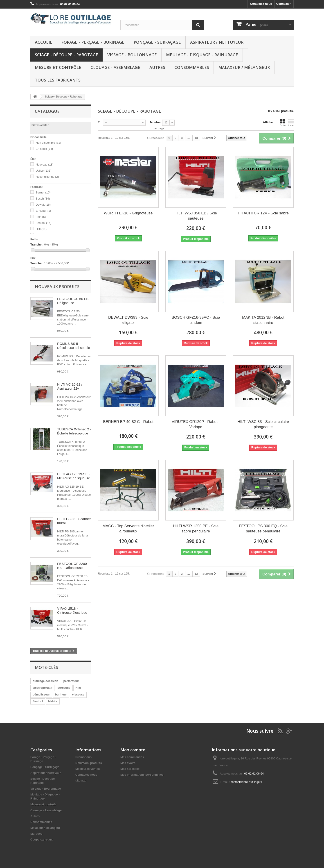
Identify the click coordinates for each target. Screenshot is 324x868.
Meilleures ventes (88, 769)
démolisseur (41, 694)
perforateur (71, 681)
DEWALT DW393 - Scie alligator (128, 320)
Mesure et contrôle (58, 67)
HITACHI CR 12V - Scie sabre (263, 213)
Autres (157, 67)
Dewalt (43, 205)
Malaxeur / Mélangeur (244, 67)
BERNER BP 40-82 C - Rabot (128, 422)
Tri (100, 122)
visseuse (78, 694)
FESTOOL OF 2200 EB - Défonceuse (72, 566)
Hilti (41, 229)
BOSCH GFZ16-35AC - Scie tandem (196, 320)
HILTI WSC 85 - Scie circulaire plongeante (263, 424)
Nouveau (45, 165)
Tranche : (37, 244)
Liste (291, 123)
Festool (44, 223)
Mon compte (133, 750)
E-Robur (43, 211)
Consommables (192, 67)
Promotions (83, 757)
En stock (44, 149)
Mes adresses (130, 769)
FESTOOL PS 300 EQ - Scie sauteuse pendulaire (263, 529)
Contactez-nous (261, 4)
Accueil (44, 42)
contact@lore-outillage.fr (246, 782)
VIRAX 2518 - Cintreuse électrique (72, 610)
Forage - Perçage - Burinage (93, 42)
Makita (53, 701)
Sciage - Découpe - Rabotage (66, 55)
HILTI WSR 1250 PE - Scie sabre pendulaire (196, 529)
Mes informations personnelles (142, 775)
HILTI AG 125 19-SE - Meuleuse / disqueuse (74, 476)
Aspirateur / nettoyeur (217, 42)
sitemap (81, 781)
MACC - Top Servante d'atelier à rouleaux (128, 529)
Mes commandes (132, 757)
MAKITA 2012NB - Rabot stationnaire (263, 320)
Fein (41, 217)
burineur (61, 694)
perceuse (64, 688)
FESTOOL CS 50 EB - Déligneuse (74, 301)
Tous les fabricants (58, 80)
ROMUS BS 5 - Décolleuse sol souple (74, 346)
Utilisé (44, 171)
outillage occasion (45, 681)
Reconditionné (47, 177)
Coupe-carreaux (42, 840)
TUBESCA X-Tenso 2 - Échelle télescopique (74, 431)
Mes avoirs (128, 763)
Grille (283, 123)
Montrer (155, 122)
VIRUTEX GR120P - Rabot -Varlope (196, 424)
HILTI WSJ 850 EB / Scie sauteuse (196, 216)
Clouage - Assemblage (115, 67)
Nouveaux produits (57, 286)
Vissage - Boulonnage (132, 55)
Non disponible (48, 143)
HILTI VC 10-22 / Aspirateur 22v (70, 386)
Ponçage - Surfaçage (157, 42)
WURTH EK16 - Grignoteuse (128, 213)
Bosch (43, 199)
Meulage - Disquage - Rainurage (202, 55)
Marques (36, 834)
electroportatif (42, 688)
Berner (43, 192)
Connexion (284, 4)
